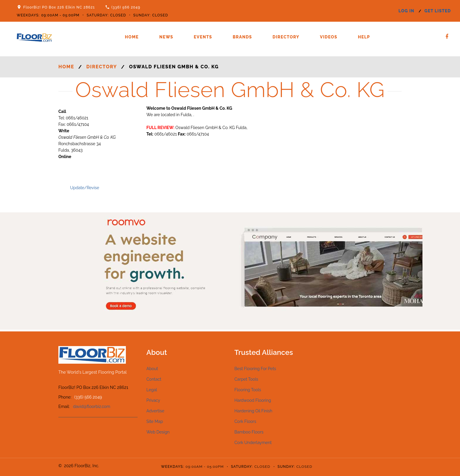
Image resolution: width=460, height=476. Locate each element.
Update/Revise (85, 188)
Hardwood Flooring (253, 400)
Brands (242, 37)
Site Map (155, 421)
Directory (286, 37)
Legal (152, 390)
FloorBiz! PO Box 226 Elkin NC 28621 (59, 7)
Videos (328, 37)
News (166, 37)
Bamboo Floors (249, 432)
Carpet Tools (246, 379)
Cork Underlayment (253, 443)
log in (406, 11)
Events (203, 37)
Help (364, 37)
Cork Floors (245, 421)
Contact (154, 379)
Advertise (155, 411)
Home (132, 37)
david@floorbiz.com (92, 406)
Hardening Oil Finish (253, 411)
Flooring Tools (248, 390)
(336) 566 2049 (126, 7)
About (152, 369)
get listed (438, 11)
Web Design (158, 432)
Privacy (153, 400)
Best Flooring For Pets (255, 369)
